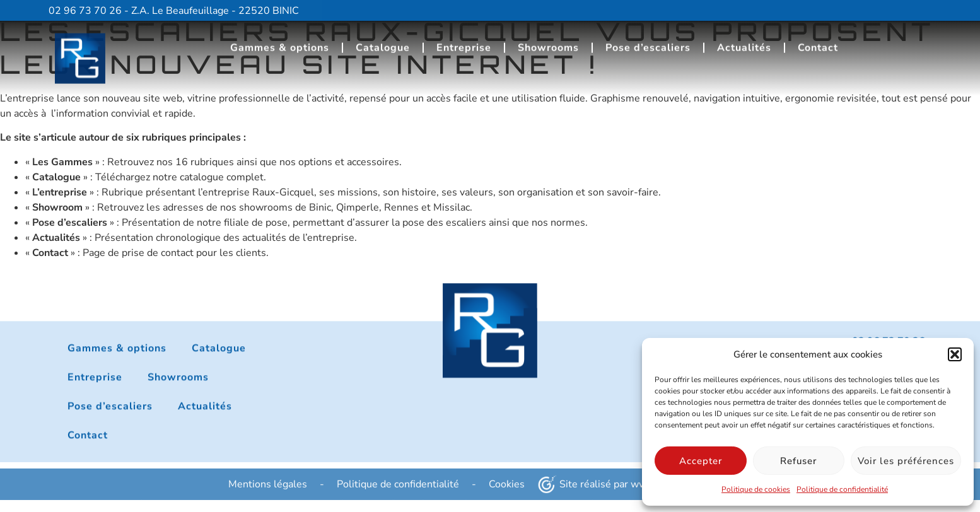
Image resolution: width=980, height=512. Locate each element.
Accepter (701, 461)
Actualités (744, 44)
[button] (955, 354)
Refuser (798, 461)
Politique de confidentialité (842, 489)
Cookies (507, 491)
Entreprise (464, 44)
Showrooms (548, 44)
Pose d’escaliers (648, 44)
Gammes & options (280, 44)
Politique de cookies (756, 489)
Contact (818, 44)
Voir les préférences (906, 461)
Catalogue (383, 44)
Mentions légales (268, 491)
